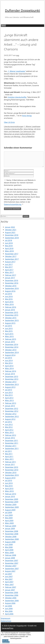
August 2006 (10, 603)
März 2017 (9, 272)
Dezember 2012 (12, 408)
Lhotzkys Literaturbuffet (17, 97)
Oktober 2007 (11, 566)
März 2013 (9, 400)
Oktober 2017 (11, 256)
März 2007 (9, 585)
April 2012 (9, 430)
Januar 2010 (10, 496)
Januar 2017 (10, 278)
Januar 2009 (10, 528)
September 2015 (12, 320)
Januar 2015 (10, 342)
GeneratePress (8, 628)
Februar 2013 (10, 403)
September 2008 (12, 539)
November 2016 (12, 283)
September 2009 (12, 507)
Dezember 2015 (12, 312)
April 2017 (9, 270)
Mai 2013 (9, 395)
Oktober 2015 (11, 318)
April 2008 (9, 550)
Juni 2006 (9, 608)
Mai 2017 (9, 267)
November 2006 (12, 595)
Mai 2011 (9, 454)
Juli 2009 (8, 512)
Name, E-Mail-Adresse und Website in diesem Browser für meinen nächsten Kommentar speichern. (20, 183)
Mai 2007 (9, 579)
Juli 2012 (8, 422)
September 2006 (12, 601)
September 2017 (12, 259)
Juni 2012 (9, 424)
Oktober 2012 (11, 414)
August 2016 (10, 291)
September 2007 (12, 569)
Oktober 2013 (11, 382)
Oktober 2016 (11, 286)
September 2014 (12, 352)
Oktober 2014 (11, 350)
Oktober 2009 (11, 504)
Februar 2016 (10, 307)
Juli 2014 (8, 358)
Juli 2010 (8, 480)
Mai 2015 (9, 331)
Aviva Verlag (27, 116)
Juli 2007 (8, 574)
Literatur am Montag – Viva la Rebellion (19, 137)
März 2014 (9, 368)
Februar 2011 (10, 462)
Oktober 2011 (11, 446)
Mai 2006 (9, 611)
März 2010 (9, 491)
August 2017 (10, 262)
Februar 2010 (10, 494)
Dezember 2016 (12, 280)
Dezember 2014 (12, 344)
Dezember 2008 (12, 531)
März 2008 (9, 553)
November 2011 (12, 443)
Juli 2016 (8, 294)
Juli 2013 (8, 390)
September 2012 (12, 416)
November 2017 (12, 254)
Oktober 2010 (11, 472)
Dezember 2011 (12, 440)
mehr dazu (5, 640)
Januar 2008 (10, 558)
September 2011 (12, 448)
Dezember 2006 (12, 592)
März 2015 (9, 336)
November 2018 (12, 235)
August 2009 (10, 510)
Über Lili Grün (9, 122)
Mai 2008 (9, 547)
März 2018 (9, 251)
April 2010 (9, 488)
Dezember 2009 (12, 499)
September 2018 (12, 238)
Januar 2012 (10, 438)
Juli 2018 (8, 240)
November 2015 (12, 315)
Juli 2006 (8, 606)
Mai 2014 (9, 363)
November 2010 (12, 470)
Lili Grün (37, 129)
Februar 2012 (10, 435)
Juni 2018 (9, 243)
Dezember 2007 (12, 560)
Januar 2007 (10, 590)
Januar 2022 (10, 227)
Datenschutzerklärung (13, 204)
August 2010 (10, 478)
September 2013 (12, 384)
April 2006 (9, 614)
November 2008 (12, 534)
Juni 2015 (9, 328)
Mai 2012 (9, 427)
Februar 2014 (10, 371)
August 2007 (10, 571)
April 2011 (9, 456)
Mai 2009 (9, 518)
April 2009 (9, 521)
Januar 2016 (10, 310)
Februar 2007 (10, 587)
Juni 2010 (9, 483)
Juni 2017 (9, 264)
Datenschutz (6, 621)
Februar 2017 (10, 275)
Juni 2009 (9, 515)
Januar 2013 (10, 406)
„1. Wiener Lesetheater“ (16, 71)
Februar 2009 (10, 526)
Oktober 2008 (11, 537)
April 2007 (9, 582)
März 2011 (9, 459)
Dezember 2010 (12, 467)
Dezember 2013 (12, 376)
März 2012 (9, 432)
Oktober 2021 (11, 230)
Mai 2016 (9, 299)
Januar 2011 (10, 464)
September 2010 (12, 475)
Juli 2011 (8, 451)
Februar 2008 (10, 555)
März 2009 (9, 523)
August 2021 (10, 232)
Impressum (6, 618)
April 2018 (9, 248)
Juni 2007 (9, 576)
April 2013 (9, 398)
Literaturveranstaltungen (14, 126)
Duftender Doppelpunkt (22, 11)
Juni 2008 (9, 544)
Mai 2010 (9, 486)
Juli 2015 (8, 326)
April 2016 (9, 302)
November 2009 (12, 502)
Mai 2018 (9, 246)
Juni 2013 (9, 392)
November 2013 (12, 379)
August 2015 (10, 323)
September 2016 (12, 288)
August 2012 (10, 419)
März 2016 (9, 304)
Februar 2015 (10, 339)
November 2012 (12, 411)
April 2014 (9, 366)
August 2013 (10, 387)
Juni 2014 (9, 360)
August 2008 (10, 542)
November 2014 (12, 347)
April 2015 (9, 334)
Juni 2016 (9, 296)
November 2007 (12, 563)
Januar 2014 (10, 374)
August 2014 (10, 355)
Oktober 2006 (11, 598)
